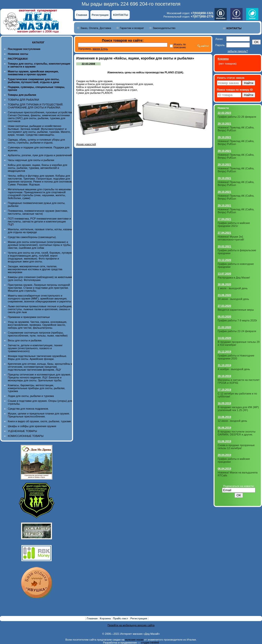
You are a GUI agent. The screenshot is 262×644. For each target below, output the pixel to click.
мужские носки (134, 640)
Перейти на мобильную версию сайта (131, 625)
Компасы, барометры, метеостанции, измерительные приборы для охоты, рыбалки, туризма (37, 388)
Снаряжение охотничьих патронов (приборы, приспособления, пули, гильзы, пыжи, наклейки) (38, 334)
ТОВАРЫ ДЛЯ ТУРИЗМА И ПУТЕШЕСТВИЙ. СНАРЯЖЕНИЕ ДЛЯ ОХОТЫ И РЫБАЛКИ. (36, 106)
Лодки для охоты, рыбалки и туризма (31, 396)
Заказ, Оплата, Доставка (96, 28)
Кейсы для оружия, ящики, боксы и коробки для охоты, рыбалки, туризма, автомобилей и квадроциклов (37, 168)
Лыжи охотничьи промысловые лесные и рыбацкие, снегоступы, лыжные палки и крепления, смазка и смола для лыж (40, 309)
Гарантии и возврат (132, 28)
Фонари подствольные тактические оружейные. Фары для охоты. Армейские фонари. (37, 357)
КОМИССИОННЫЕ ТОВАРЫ (26, 436)
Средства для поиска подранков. (28, 409)
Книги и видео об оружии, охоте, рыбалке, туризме (39, 421)
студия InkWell (150, 643)
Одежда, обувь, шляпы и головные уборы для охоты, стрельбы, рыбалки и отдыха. (36, 141)
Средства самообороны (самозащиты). (32, 237)
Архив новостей (86, 144)
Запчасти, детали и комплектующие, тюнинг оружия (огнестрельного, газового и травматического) (35, 348)
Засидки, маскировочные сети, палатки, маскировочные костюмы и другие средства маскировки (35, 269)
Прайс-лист (121, 618)
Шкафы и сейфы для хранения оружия (32, 426)
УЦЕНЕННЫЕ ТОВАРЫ (22, 431)
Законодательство (164, 28)
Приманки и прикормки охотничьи (29, 317)
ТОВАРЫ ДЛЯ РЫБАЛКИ (23, 100)
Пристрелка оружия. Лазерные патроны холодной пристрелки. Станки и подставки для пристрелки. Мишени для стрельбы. (39, 288)
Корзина (106, 618)
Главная (82, 15)
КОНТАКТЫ (121, 15)
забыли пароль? (238, 51)
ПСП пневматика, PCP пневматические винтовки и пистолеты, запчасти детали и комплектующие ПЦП (39, 221)
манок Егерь (100, 49)
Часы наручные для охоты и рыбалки (31, 160)
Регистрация (100, 15)
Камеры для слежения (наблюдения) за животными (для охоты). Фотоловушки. (40, 279)
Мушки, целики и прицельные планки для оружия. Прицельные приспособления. (39, 415)
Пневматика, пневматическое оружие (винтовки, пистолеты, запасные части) (38, 212)
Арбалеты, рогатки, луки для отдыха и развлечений (40, 155)
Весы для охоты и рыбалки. (25, 340)
